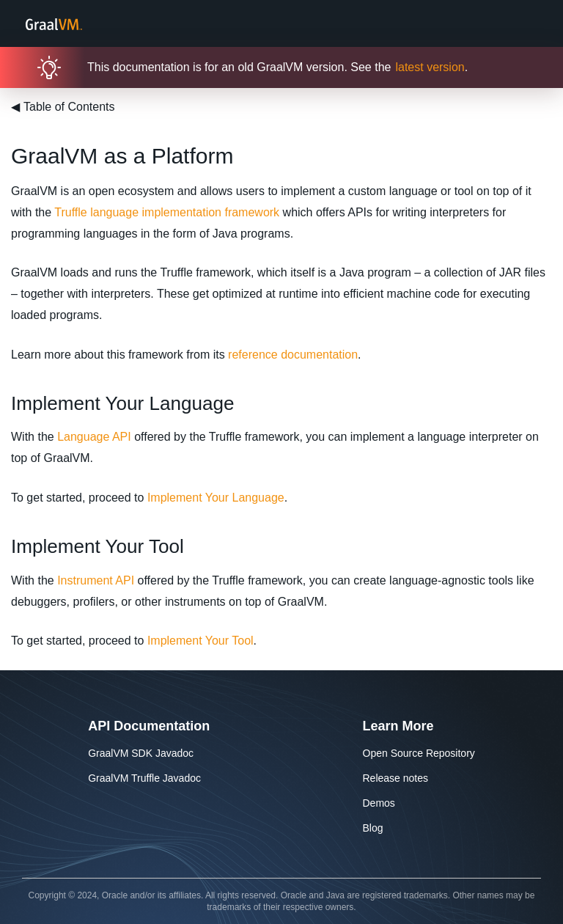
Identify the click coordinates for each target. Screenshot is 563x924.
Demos (379, 803)
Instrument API (96, 580)
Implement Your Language (216, 498)
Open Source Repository (419, 753)
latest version (430, 67)
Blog (373, 828)
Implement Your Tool (200, 641)
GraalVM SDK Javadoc (141, 753)
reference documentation (293, 355)
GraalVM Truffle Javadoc (144, 778)
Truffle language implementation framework (167, 212)
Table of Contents (63, 107)
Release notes (396, 778)
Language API (94, 437)
